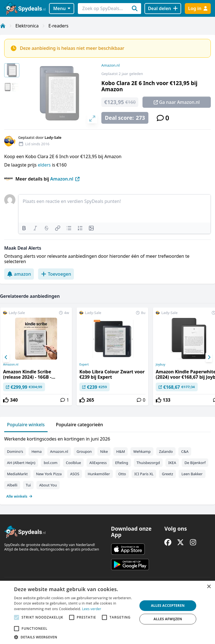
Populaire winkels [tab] (26, 425)
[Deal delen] (163, 9)
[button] (74, 637)
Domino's (15, 451)
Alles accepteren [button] (168, 606)
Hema (36, 451)
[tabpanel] (107, 466)
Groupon (84, 451)
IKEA (172, 463)
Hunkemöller (99, 474)
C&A (185, 451)
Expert (84, 364)
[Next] (209, 357)
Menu (62, 8)
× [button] (209, 587)
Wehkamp (142, 451)
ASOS (75, 474)
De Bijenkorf (195, 463)
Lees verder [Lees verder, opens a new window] (92, 609)
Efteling (121, 463)
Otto (122, 474)
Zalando (166, 451)
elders (45, 165)
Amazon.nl (111, 65)
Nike (104, 451)
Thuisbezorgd (148, 463)
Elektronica (27, 26)
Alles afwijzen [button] (168, 619)
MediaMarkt (17, 474)
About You (48, 485)
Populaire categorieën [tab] (80, 425)
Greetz (167, 474)
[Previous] (6, 357)
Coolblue (73, 463)
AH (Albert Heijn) (21, 463)
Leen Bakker (192, 474)
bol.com (51, 463)
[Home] (3, 26)
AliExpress (98, 463)
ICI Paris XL (144, 474)
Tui (28, 485)
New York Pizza (49, 474)
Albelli (12, 485)
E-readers (58, 26)
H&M (121, 451)
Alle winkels (19, 496)
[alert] (107, 612)
